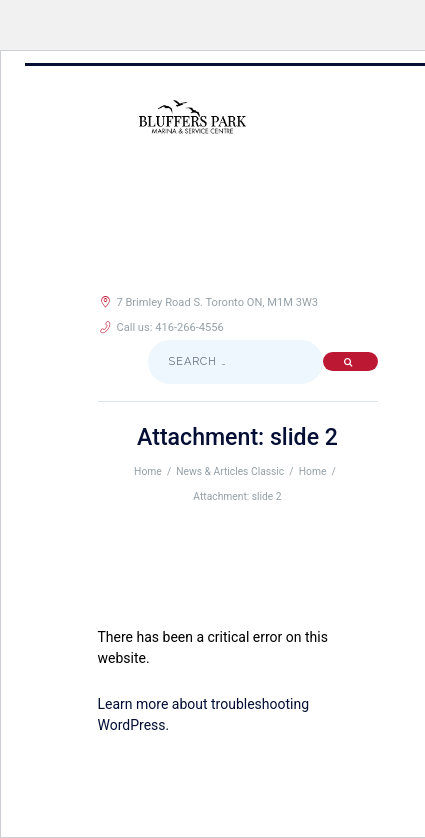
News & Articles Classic (230, 471)
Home (148, 471)
